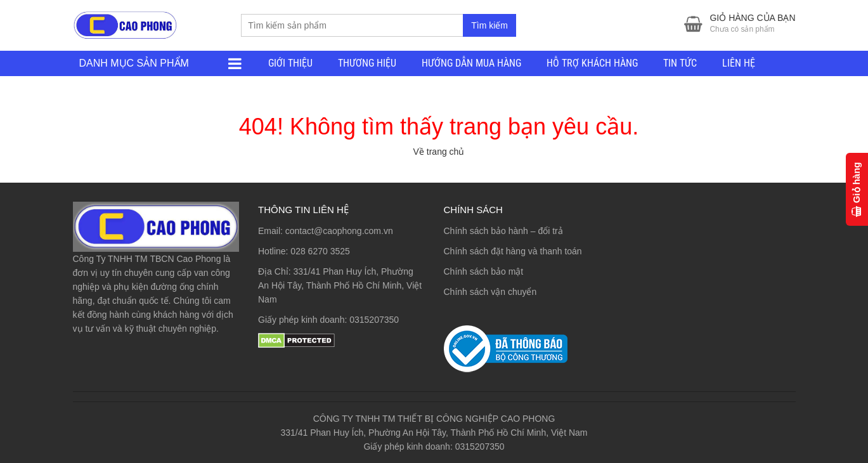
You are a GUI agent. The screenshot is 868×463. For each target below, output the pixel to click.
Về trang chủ (439, 152)
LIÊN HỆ (739, 63)
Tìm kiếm (489, 25)
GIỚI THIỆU (290, 63)
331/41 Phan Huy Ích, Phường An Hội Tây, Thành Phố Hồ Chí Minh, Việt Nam (340, 285)
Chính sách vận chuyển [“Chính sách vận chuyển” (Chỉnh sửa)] (490, 292)
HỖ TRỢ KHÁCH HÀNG (592, 63)
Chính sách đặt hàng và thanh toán (513, 251)
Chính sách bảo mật (484, 271)
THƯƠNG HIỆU (367, 63)
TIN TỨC (680, 63)
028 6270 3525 (320, 251)
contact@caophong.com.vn (339, 231)
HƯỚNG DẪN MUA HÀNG (471, 63)
